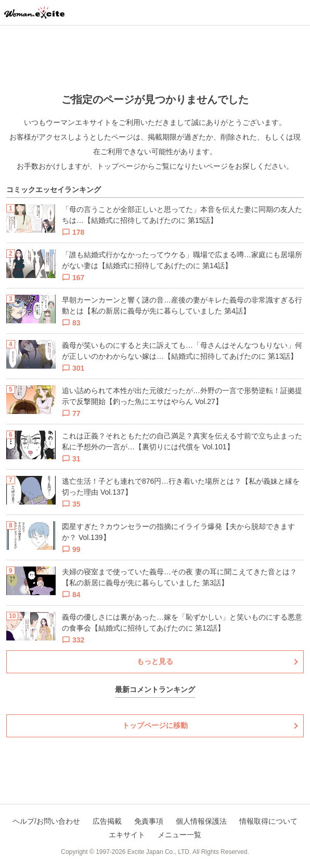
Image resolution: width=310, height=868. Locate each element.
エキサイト (127, 835)
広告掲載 (107, 821)
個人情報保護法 (201, 821)
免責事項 (149, 821)
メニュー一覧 (179, 835)
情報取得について (268, 821)
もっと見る (155, 661)
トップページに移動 (155, 725)
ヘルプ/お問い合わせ (46, 821)
